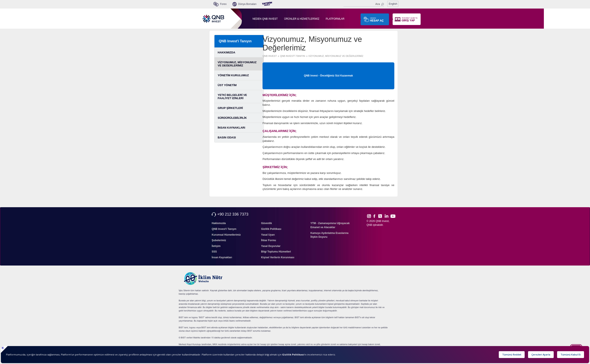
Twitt (382, 216)
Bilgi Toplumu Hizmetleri (276, 252)
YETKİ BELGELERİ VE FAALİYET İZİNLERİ (232, 97)
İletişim (216, 246)
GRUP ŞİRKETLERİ (230, 108)
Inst (369, 216)
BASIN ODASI (227, 137)
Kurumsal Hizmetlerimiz (226, 235)
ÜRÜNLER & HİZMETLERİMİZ (302, 19)
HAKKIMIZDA (226, 52)
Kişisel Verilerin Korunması (278, 257)
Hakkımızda (219, 223)
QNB (369, 225)
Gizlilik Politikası (271, 229)
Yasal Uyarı (268, 235)
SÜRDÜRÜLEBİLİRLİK (232, 118)
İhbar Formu (269, 240)
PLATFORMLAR (335, 19)
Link (387, 216)
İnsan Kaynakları (222, 257)
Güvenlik (266, 223)
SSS (214, 252)
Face (376, 216)
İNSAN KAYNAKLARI (231, 128)
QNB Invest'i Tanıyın (235, 41)
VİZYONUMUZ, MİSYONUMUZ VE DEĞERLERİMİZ (237, 64)
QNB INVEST (270, 56)
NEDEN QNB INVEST (265, 19)
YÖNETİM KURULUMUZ (233, 75)
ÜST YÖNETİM (227, 85)
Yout (393, 216)
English (393, 4)
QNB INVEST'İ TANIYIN (293, 56)
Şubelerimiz (219, 240)
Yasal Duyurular (271, 246)
